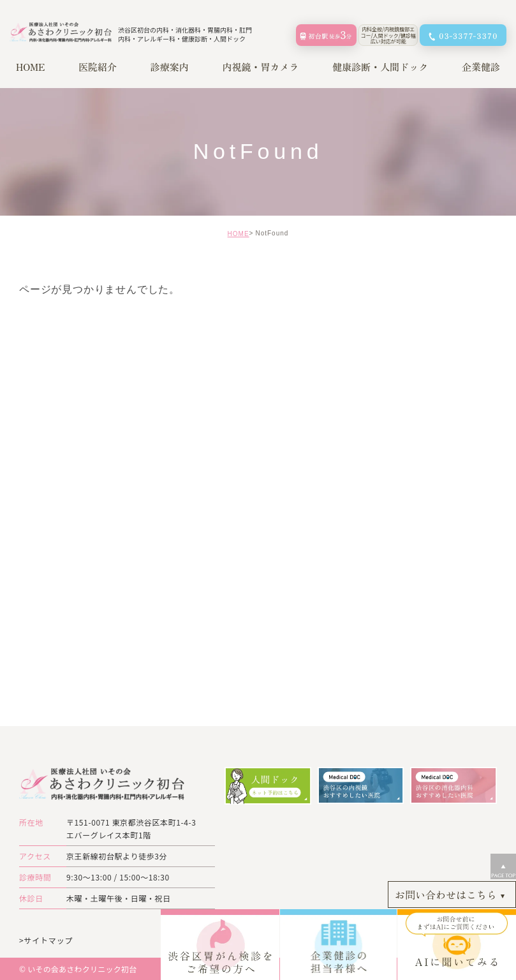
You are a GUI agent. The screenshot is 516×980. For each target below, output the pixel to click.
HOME (239, 234)
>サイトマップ (46, 939)
